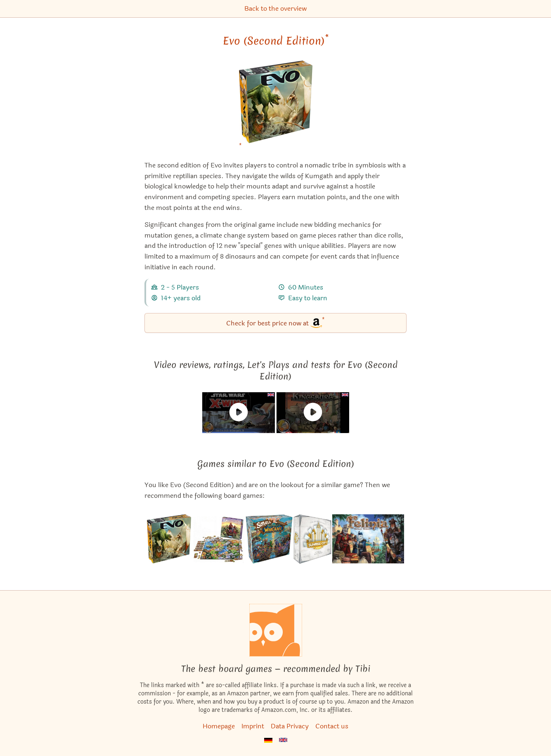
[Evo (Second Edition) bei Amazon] (276, 107)
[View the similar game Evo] (169, 539)
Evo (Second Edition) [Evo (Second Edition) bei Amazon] (276, 41)
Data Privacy (290, 726)
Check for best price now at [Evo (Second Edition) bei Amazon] (275, 322)
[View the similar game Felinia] (368, 539)
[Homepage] (276, 630)
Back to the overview (275, 8)
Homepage (219, 726)
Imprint (253, 726)
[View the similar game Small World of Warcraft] (269, 539)
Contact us (332, 726)
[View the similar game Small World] (218, 539)
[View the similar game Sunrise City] (312, 539)
